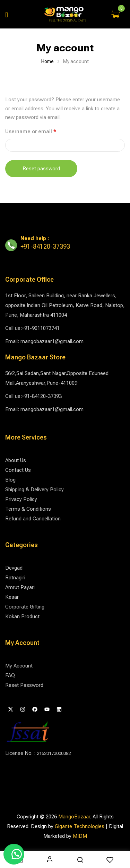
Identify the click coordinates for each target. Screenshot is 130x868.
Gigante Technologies (80, 826)
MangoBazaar (74, 817)
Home (47, 61)
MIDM (80, 836)
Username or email (41, 131)
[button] (116, 15)
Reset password (41, 169)
